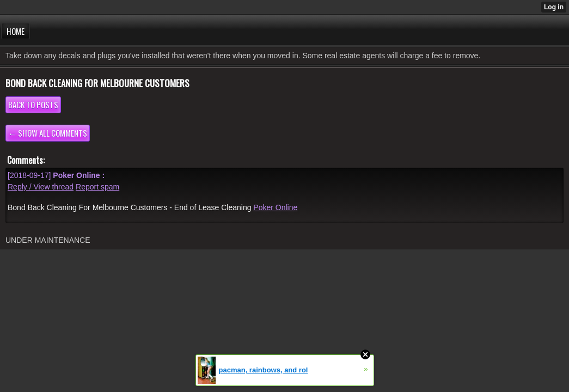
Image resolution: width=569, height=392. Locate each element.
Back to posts (33, 105)
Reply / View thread (41, 187)
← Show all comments (48, 133)
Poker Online (275, 207)
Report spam (97, 187)
